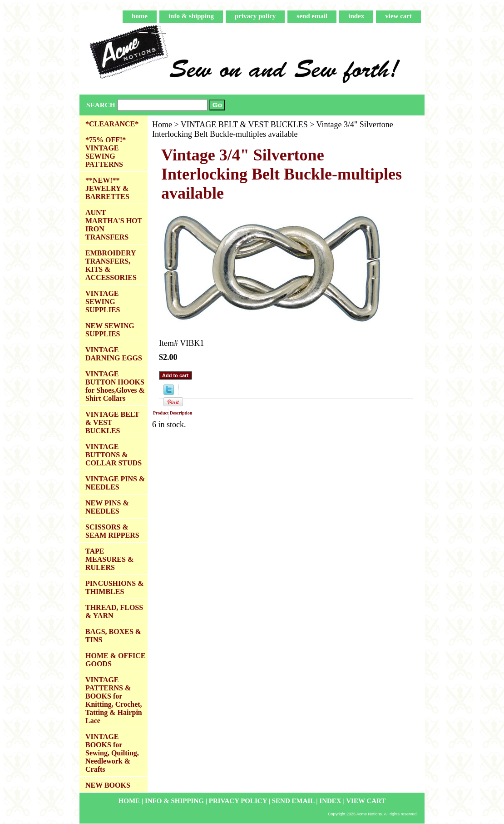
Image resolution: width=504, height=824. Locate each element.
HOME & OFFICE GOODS (115, 660)
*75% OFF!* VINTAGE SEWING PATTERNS (106, 152)
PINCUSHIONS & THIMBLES (114, 587)
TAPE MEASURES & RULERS (109, 559)
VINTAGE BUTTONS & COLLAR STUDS (114, 455)
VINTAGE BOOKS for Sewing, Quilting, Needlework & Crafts (112, 753)
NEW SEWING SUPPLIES (110, 330)
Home (162, 125)
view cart (398, 16)
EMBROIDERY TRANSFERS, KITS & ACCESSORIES (111, 265)
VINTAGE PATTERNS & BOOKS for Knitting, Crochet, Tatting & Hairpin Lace (114, 700)
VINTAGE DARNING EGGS (114, 354)
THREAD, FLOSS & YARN (114, 612)
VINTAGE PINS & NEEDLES (115, 483)
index (356, 16)
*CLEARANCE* (112, 124)
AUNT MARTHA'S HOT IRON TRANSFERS (114, 225)
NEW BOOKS (108, 785)
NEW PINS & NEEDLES (107, 507)
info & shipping (191, 16)
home (140, 16)
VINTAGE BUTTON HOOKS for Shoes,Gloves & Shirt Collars (115, 386)
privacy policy (255, 16)
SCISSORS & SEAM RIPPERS (112, 531)
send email (312, 16)
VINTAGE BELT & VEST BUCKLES (244, 125)
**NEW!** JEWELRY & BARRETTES (107, 188)
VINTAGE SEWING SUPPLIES (103, 302)
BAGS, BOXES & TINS (113, 636)
